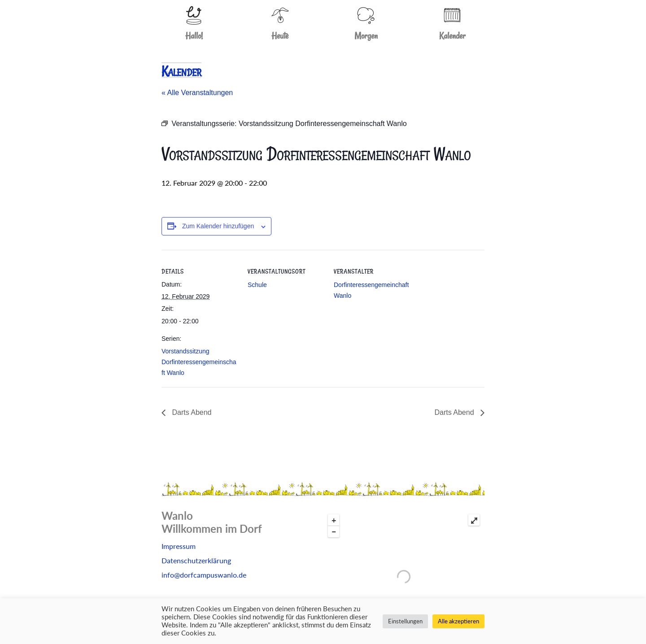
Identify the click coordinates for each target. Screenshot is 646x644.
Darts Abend (191, 412)
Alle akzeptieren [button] (458, 621)
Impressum (179, 546)
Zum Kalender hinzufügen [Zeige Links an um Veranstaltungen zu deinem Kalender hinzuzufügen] (218, 226)
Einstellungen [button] (405, 621)
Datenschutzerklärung (196, 560)
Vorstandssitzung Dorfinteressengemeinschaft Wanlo (199, 362)
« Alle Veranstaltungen (197, 93)
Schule (257, 285)
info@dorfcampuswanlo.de (204, 575)
